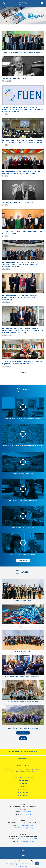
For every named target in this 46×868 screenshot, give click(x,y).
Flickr (23, 738)
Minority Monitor (23, 792)
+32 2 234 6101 (20, 839)
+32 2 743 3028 (31, 839)
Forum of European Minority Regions (23, 777)
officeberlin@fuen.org (25, 828)
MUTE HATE (23, 783)
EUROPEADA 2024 (23, 780)
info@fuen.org (25, 814)
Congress (23, 786)
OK (37, 864)
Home (23, 851)
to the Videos (23, 560)
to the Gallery (23, 733)
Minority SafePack (23, 795)
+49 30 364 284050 (26, 825)
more (23, 372)
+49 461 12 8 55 (26, 812)
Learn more (23, 867)
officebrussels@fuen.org (25, 841)
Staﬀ (23, 855)
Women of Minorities (23, 789)
